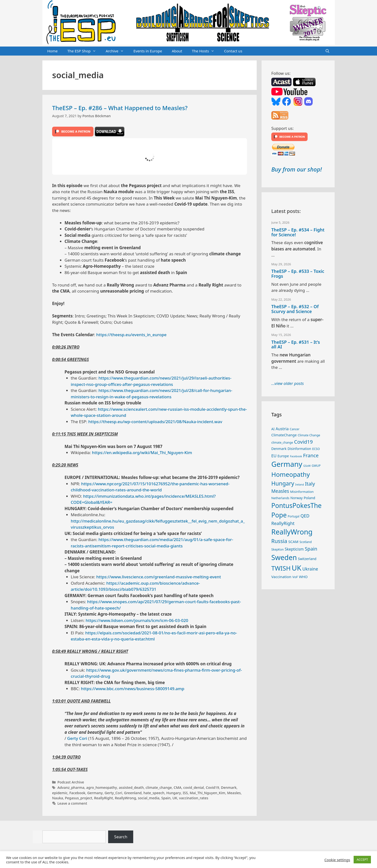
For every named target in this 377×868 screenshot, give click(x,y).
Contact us (233, 51)
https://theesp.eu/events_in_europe (131, 335)
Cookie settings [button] (337, 860)
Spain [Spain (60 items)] (311, 549)
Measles (234, 793)
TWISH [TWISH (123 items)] (281, 568)
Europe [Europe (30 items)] (283, 456)
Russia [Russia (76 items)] (279, 541)
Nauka (58, 798)
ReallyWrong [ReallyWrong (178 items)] (292, 532)
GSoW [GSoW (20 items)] (307, 466)
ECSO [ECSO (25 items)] (316, 449)
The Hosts (206, 51)
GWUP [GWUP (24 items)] (316, 466)
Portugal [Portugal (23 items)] (294, 516)
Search (121, 837)
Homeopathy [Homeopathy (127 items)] (291, 474)
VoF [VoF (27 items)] (295, 577)
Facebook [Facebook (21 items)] (296, 456)
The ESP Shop (84, 51)
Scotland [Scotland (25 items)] (306, 542)
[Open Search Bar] (327, 51)
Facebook (77, 793)
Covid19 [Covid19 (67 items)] (304, 442)
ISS (185, 793)
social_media (149, 798)
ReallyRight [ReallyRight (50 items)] (283, 523)
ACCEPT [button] (362, 859)
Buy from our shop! (297, 169)
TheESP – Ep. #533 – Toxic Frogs (298, 274)
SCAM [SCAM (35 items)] (293, 542)
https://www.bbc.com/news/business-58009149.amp (133, 689)
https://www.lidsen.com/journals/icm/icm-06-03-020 (137, 620)
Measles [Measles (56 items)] (280, 491)
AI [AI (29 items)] (273, 429)
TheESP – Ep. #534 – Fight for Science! (298, 232)
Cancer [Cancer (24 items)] (295, 429)
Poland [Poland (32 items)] (309, 498)
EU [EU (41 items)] (274, 456)
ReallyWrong (125, 798)
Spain (166, 798)
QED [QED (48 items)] (305, 516)
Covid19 (212, 787)
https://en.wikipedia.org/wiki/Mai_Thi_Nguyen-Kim (142, 453)
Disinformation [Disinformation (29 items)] (299, 449)
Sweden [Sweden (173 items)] (284, 557)
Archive (117, 51)
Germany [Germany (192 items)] (287, 464)
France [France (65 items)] (311, 455)
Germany (95, 793)
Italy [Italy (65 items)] (310, 484)
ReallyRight (104, 798)
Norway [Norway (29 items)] (297, 498)
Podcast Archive (71, 782)
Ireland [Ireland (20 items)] (300, 485)
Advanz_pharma (71, 787)
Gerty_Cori (113, 793)
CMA (178, 787)
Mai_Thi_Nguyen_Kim (207, 793)
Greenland (133, 793)
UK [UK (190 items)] (297, 568)
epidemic (60, 793)
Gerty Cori (77, 738)
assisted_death (131, 787)
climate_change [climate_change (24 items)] (282, 443)
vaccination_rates (194, 798)
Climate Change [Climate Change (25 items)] (309, 435)
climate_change (159, 787)
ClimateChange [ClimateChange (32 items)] (284, 435)
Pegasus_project (78, 798)
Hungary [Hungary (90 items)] (283, 483)
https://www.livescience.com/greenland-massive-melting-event (159, 577)
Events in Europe (148, 51)
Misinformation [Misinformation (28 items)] (302, 492)
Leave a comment (72, 803)
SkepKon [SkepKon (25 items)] (278, 549)
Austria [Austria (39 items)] (282, 429)
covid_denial (194, 787)
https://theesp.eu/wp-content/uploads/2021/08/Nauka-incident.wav (155, 422)
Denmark (229, 787)
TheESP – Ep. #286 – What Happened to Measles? (120, 108)
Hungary (174, 793)
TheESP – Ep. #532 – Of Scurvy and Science (295, 309)
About (177, 51)
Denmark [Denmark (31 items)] (279, 449)
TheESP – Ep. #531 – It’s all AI (296, 344)
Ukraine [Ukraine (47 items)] (310, 569)
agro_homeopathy (102, 787)
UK (175, 798)
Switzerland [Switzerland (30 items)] (307, 559)
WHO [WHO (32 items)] (303, 577)
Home (52, 51)
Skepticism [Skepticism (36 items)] (294, 549)
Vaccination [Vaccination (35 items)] (281, 577)
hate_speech (154, 793)
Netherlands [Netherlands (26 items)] (280, 498)
